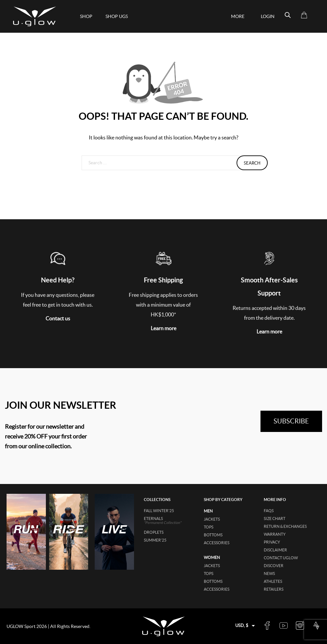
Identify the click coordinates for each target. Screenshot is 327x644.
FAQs (269, 511)
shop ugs (117, 16)
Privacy (272, 542)
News (269, 573)
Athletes (273, 581)
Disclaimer (275, 550)
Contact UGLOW (281, 558)
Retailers (274, 589)
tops (209, 527)
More (238, 16)
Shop (86, 16)
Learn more (163, 328)
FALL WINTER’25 (159, 511)
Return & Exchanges (285, 526)
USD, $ (242, 626)
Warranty (275, 534)
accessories (217, 543)
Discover (274, 566)
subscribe (291, 421)
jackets (212, 519)
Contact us (58, 318)
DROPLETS (154, 532)
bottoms (213, 535)
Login (268, 16)
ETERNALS (171, 520)
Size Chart (275, 519)
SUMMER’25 (155, 540)
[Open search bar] (288, 15)
